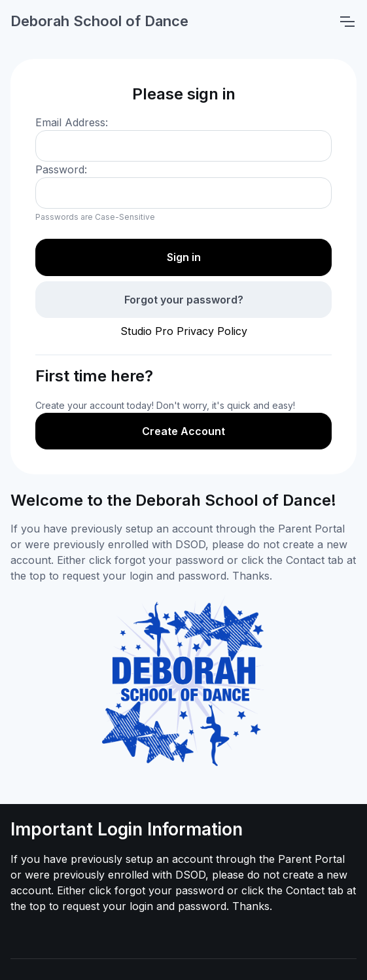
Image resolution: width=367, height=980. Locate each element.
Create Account (183, 431)
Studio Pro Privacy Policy (184, 331)
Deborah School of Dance (99, 21)
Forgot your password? (184, 300)
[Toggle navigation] (347, 22)
